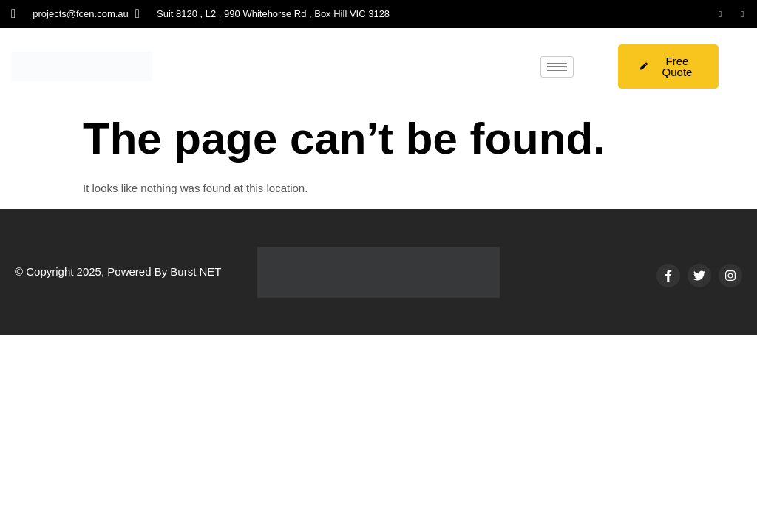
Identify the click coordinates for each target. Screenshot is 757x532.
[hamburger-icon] (557, 67)
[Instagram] (742, 14)
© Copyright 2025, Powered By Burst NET (118, 272)
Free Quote (666, 66)
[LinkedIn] (720, 14)
